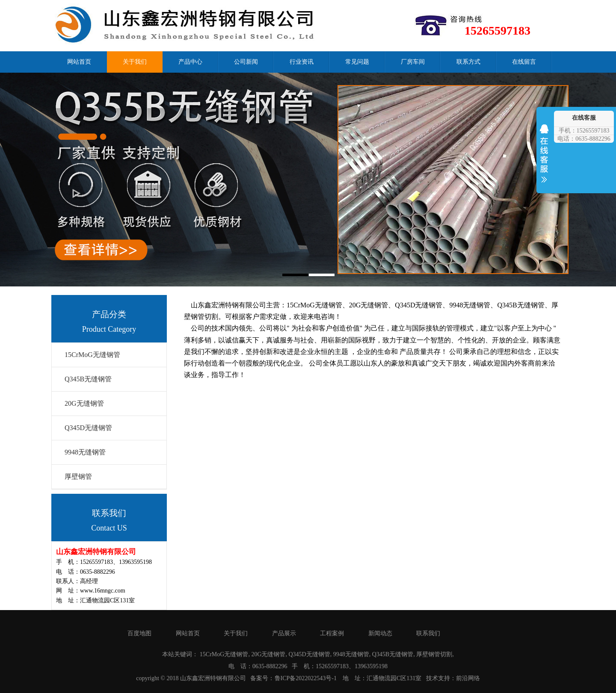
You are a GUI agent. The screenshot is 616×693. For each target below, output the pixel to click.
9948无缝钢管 (85, 452)
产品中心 (190, 62)
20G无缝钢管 (84, 403)
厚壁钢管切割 (434, 654)
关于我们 (135, 62)
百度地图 (139, 633)
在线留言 (524, 62)
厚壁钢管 (78, 476)
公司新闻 (246, 62)
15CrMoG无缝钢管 (92, 355)
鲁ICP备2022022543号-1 (306, 678)
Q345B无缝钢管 (88, 379)
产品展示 (284, 633)
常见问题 (357, 62)
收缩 (544, 159)
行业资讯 (302, 62)
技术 (432, 678)
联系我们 (428, 633)
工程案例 (332, 633)
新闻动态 (380, 633)
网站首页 (79, 62)
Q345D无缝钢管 (88, 428)
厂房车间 (413, 62)
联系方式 (468, 62)
